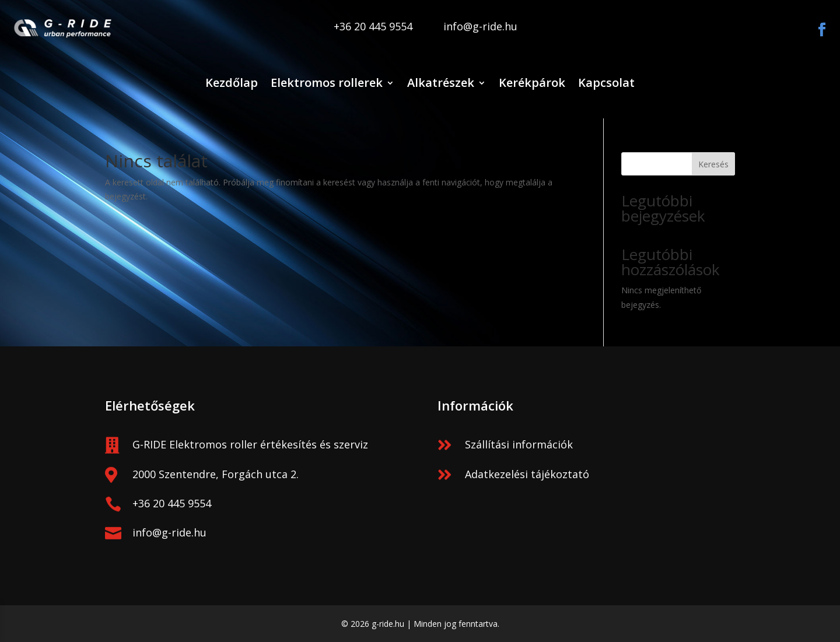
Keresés (713, 164)
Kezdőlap (232, 83)
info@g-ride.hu (169, 532)
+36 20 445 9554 (172, 503)
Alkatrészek (441, 83)
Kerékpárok (532, 83)
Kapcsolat (606, 83)
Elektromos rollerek (327, 83)
